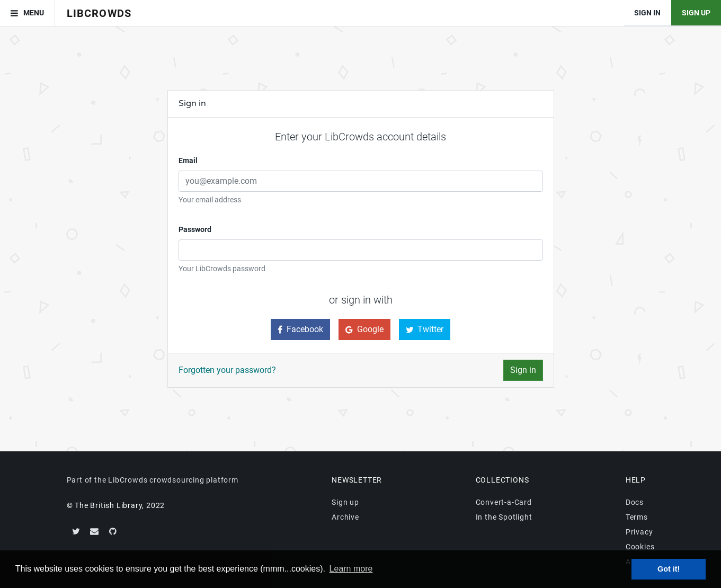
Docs (635, 502)
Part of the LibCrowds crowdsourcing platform (153, 480)
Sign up (345, 502)
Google (364, 329)
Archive (345, 517)
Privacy (639, 532)
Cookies (640, 547)
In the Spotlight (504, 517)
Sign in (523, 370)
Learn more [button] (351, 569)
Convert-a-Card (504, 502)
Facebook (300, 329)
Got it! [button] (669, 569)
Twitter (425, 329)
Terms (637, 517)
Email (188, 161)
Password (195, 229)
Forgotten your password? (227, 370)
